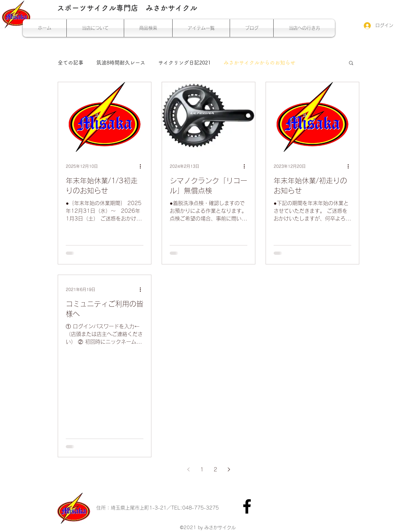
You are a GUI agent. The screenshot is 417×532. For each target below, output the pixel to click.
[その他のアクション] (142, 166)
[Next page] (229, 469)
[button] (351, 63)
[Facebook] (247, 506)
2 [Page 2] (215, 469)
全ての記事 (71, 63)
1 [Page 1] (202, 469)
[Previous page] (188, 469)
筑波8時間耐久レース (121, 63)
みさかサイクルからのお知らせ (260, 63)
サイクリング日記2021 (184, 63)
